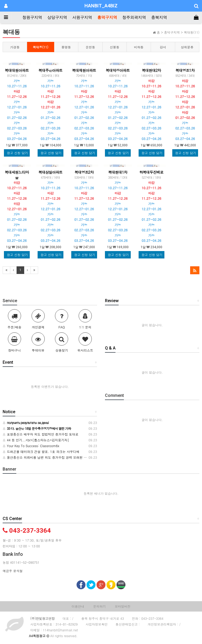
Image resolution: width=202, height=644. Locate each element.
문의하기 (99, 606)
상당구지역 (57, 17)
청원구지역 (32, 17)
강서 (163, 47)
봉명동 (66, 47)
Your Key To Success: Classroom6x (31, 446)
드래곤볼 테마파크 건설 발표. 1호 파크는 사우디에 (41, 451)
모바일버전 (123, 606)
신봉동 (115, 47)
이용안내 (78, 606)
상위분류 (187, 47)
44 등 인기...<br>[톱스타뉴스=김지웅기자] (36, 440)
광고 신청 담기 (17, 153)
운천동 (90, 47)
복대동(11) (41, 47)
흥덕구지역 (107, 17)
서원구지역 (82, 17)
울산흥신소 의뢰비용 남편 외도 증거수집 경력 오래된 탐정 (46, 457)
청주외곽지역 (134, 17)
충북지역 (159, 17)
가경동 (15, 47)
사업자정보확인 (97, 624)
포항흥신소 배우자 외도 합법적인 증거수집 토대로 (41, 434)
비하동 (139, 47)
